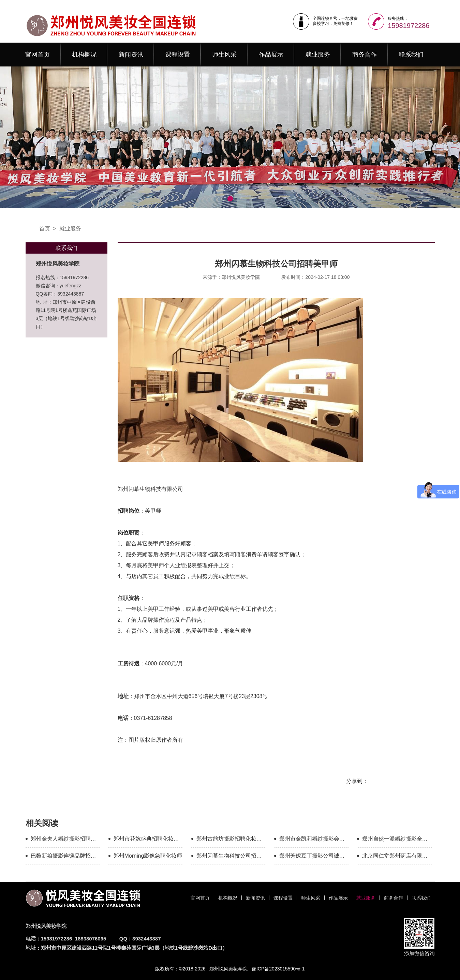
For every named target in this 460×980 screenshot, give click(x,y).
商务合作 (365, 55)
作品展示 (271, 55)
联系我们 (411, 55)
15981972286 (409, 26)
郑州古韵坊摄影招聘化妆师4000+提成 (229, 840)
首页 (45, 229)
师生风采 (224, 55)
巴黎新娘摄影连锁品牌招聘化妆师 (63, 857)
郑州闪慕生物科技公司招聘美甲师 (229, 857)
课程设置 (178, 55)
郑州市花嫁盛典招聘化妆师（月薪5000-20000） (146, 840)
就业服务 (318, 55)
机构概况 (84, 55)
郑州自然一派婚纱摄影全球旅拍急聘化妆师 (395, 840)
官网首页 (38, 55)
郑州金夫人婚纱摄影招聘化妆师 (63, 840)
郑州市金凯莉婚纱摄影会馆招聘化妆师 (312, 840)
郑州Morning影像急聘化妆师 (148, 856)
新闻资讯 (131, 55)
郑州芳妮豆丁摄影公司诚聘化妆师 (312, 857)
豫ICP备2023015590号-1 (278, 969)
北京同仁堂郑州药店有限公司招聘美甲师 (395, 857)
